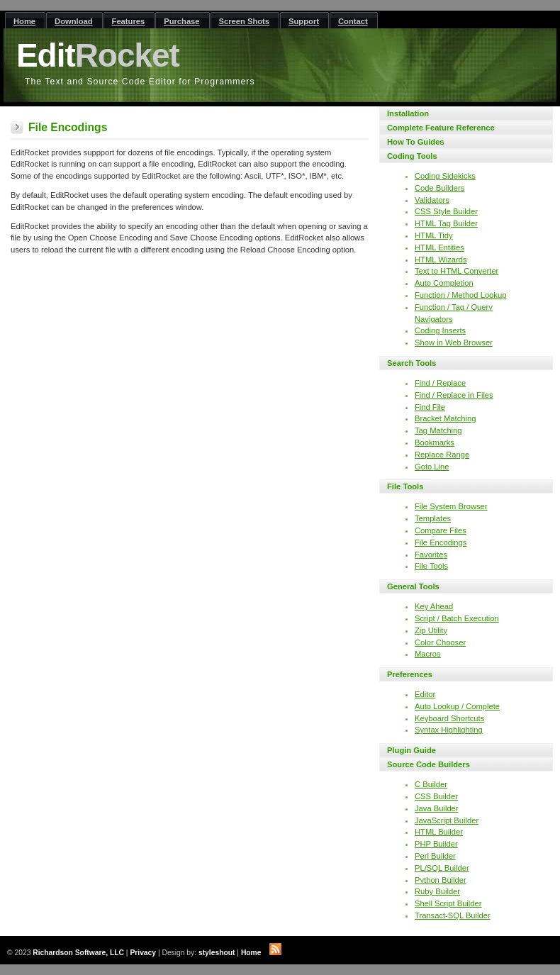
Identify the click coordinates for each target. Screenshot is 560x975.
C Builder (431, 784)
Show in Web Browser (454, 342)
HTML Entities (439, 247)
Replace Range (442, 455)
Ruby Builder (437, 891)
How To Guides (416, 142)
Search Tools (411, 363)
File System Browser (451, 506)
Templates (433, 518)
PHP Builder (436, 844)
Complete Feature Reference (441, 128)
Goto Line (432, 467)
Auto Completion (444, 283)
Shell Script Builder (448, 903)
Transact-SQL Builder (453, 915)
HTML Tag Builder (446, 223)
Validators (432, 200)
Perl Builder (435, 856)
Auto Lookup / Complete (457, 706)
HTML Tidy (434, 235)
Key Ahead (434, 606)
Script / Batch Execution (457, 618)
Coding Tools (412, 156)
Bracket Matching (445, 418)
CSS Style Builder (446, 211)
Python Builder (441, 880)
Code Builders (439, 188)
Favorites (431, 555)
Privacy (143, 953)
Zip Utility (431, 630)
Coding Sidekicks (445, 176)
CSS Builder (436, 796)
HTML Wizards (441, 260)
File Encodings (441, 542)
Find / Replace (440, 383)
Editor (425, 694)
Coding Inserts (440, 330)
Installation (408, 113)
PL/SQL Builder (442, 868)
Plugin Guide (411, 750)
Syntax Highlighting (449, 730)
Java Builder (437, 808)
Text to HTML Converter (457, 271)
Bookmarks (435, 442)
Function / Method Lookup (460, 295)
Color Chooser (440, 642)
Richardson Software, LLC (78, 953)
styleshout (217, 953)
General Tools (413, 586)
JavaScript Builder (447, 820)
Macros (428, 654)
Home (251, 953)
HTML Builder (439, 832)
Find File (430, 407)
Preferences (410, 674)
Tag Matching (438, 430)
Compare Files (441, 530)
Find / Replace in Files (454, 395)
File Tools (405, 486)
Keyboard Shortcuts (449, 718)
